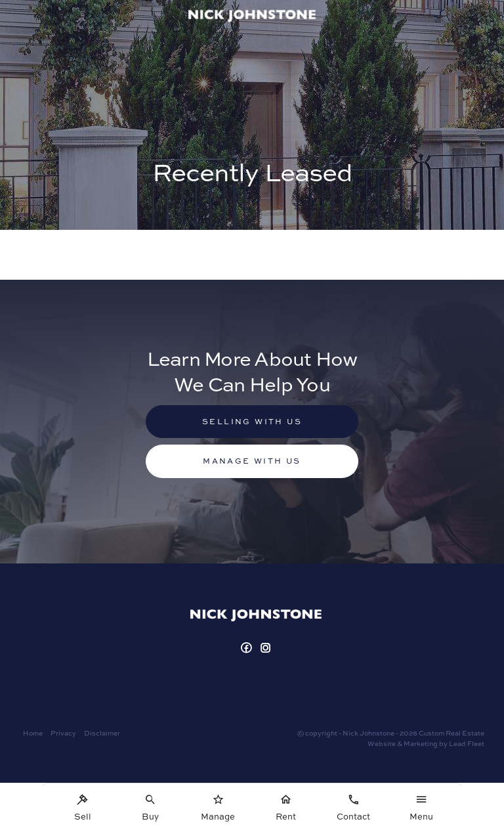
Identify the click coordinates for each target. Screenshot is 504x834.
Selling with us (252, 421)
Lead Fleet (467, 743)
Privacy (63, 733)
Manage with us (252, 461)
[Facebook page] (248, 648)
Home (33, 733)
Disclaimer (102, 733)
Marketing (421, 743)
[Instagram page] (266, 648)
